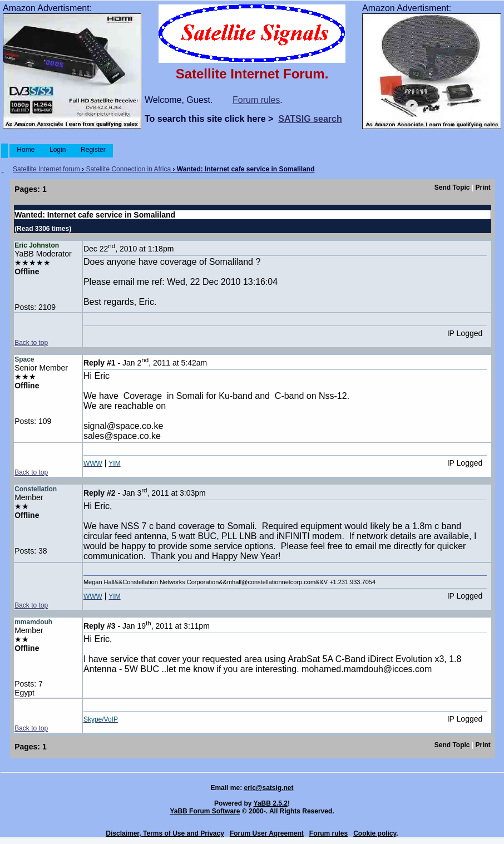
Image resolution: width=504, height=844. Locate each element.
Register (93, 150)
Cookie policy (375, 833)
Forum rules (256, 100)
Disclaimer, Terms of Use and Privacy (165, 833)
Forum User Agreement (267, 833)
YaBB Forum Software (205, 811)
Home (26, 150)
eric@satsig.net (268, 788)
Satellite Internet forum (46, 169)
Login (58, 150)
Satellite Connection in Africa (128, 169)
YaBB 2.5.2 (271, 803)
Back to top (31, 343)
